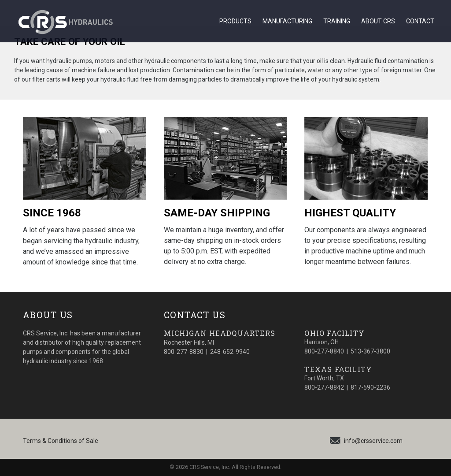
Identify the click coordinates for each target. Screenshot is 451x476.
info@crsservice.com (373, 441)
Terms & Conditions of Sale (61, 441)
